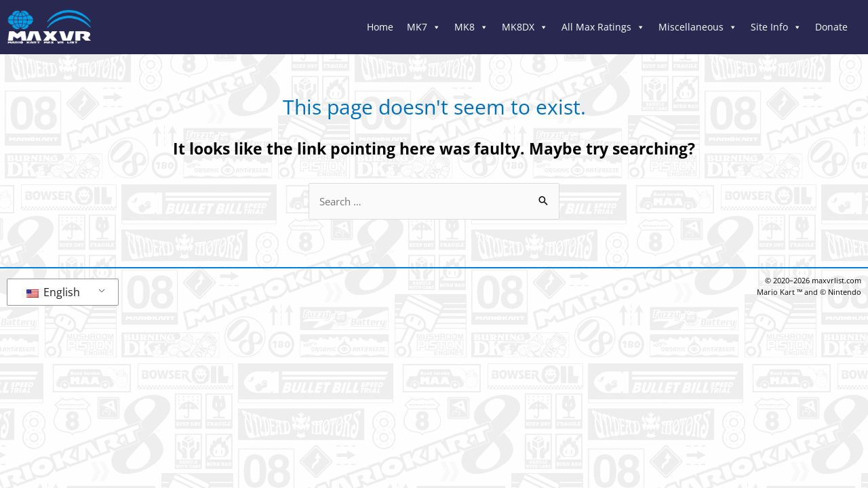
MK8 (471, 27)
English (53, 292)
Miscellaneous (698, 27)
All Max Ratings (603, 27)
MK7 (424, 27)
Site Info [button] (776, 27)
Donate (831, 27)
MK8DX (525, 27)
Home (380, 27)
